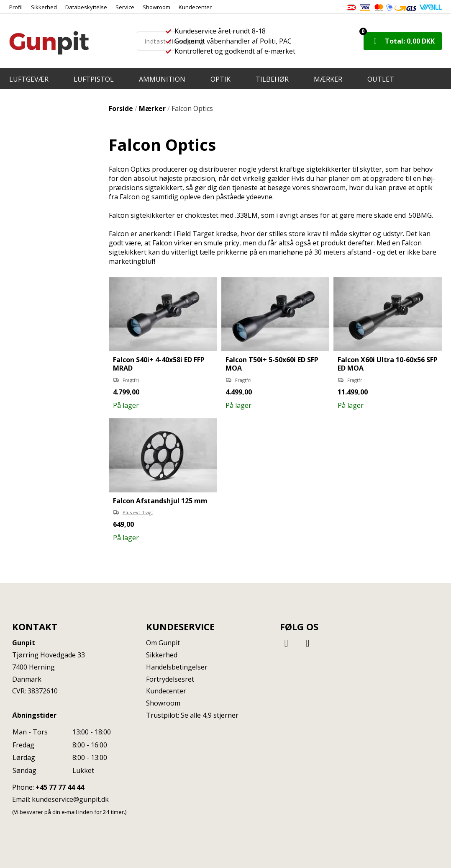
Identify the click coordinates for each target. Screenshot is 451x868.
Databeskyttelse (86, 7)
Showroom (156, 7)
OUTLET (381, 79)
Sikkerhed (44, 7)
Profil (16, 7)
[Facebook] (287, 643)
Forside (121, 108)
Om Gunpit (163, 643)
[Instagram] (307, 643)
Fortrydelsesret (170, 679)
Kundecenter (195, 7)
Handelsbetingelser (177, 667)
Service (125, 7)
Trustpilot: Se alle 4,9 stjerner (192, 715)
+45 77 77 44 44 (60, 787)
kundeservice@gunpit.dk (70, 799)
